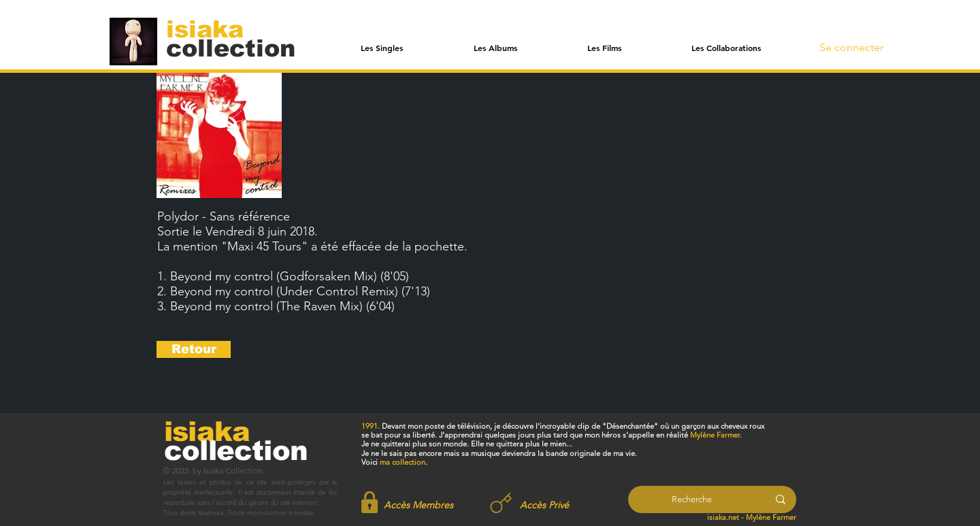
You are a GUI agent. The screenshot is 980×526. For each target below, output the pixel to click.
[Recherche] (692, 499)
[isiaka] (213, 29)
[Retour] (194, 349)
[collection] (231, 48)
